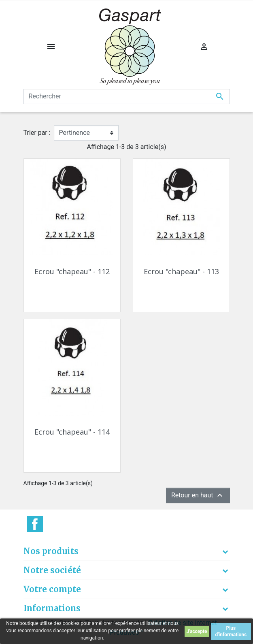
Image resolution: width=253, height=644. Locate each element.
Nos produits (51, 551)
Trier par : (37, 133)
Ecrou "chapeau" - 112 (72, 271)
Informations (52, 608)
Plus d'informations (231, 631)
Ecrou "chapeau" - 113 (181, 271)
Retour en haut (198, 495)
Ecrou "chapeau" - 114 (72, 432)
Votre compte (52, 589)
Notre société (52, 570)
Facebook (35, 524)
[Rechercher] (127, 96)
